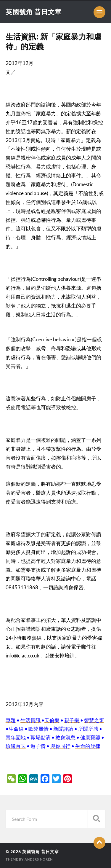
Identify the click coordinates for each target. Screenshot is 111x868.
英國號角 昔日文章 (34, 12)
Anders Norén (39, 859)
